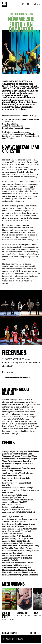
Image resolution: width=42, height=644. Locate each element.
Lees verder (8, 372)
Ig (35, 633)
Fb (31, 633)
